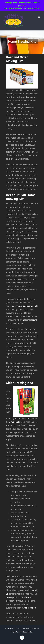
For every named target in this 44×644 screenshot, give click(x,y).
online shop (30, 608)
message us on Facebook (18, 597)
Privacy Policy (28, 632)
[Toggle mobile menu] (39, 17)
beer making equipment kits (25, 306)
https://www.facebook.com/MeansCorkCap (22, 8)
